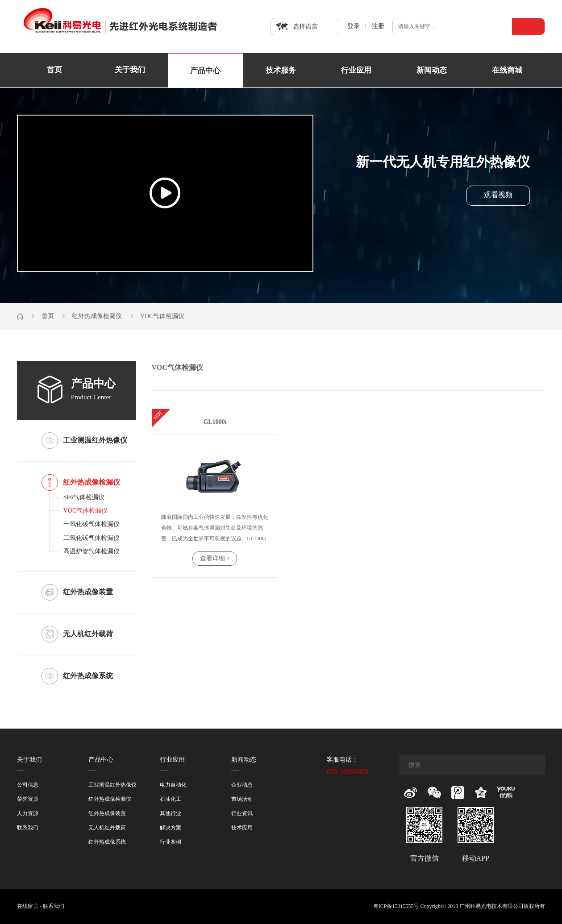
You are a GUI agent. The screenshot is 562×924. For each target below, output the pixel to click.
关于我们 (130, 70)
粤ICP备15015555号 (396, 906)
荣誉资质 (28, 799)
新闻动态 (432, 70)
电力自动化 (173, 785)
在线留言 (28, 906)
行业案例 (171, 842)
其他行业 (171, 814)
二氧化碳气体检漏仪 (92, 538)
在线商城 (507, 70)
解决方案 (171, 828)
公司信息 (28, 785)
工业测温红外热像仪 (112, 785)
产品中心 (205, 71)
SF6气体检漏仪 (84, 497)
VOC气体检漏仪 (162, 316)
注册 (378, 26)
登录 (354, 26)
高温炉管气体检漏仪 (92, 551)
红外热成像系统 (107, 842)
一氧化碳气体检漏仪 (92, 524)
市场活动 (242, 799)
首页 (54, 70)
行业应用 (356, 70)
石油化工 (171, 799)
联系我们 (28, 828)
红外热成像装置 (107, 814)
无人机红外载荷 (107, 828)
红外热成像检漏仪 (97, 316)
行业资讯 (242, 814)
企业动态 (242, 785)
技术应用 (242, 828)
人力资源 (28, 814)
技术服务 (281, 70)
